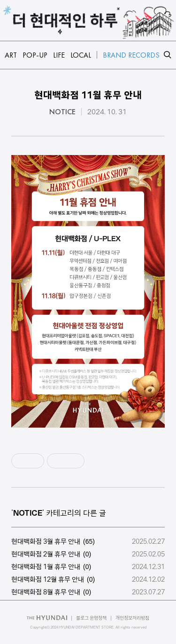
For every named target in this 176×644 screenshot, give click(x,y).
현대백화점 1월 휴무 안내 (46, 567)
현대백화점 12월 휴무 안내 (48, 579)
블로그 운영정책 (91, 618)
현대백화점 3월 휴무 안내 (46, 541)
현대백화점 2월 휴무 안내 (46, 554)
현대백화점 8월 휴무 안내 (46, 592)
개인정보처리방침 (132, 618)
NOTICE (62, 112)
